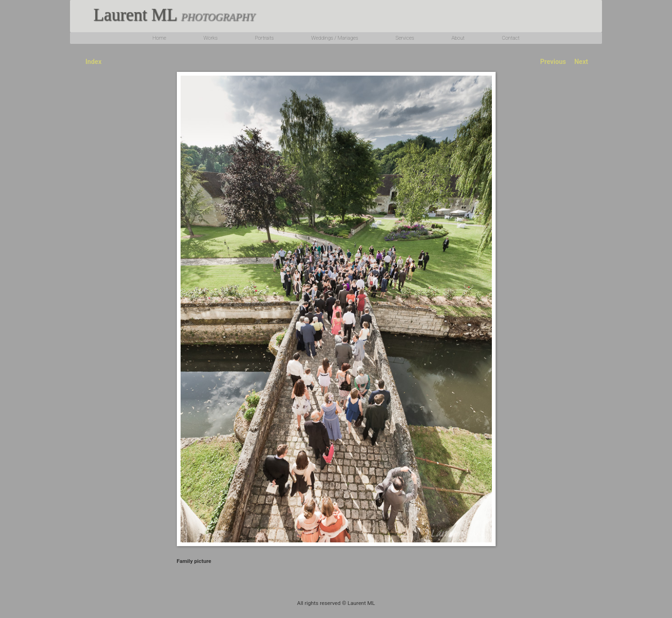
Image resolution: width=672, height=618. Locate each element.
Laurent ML (174, 15)
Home (159, 38)
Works (210, 38)
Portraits (264, 38)
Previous (553, 62)
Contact (511, 38)
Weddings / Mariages (335, 38)
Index (94, 62)
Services (405, 38)
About (458, 38)
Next (581, 62)
